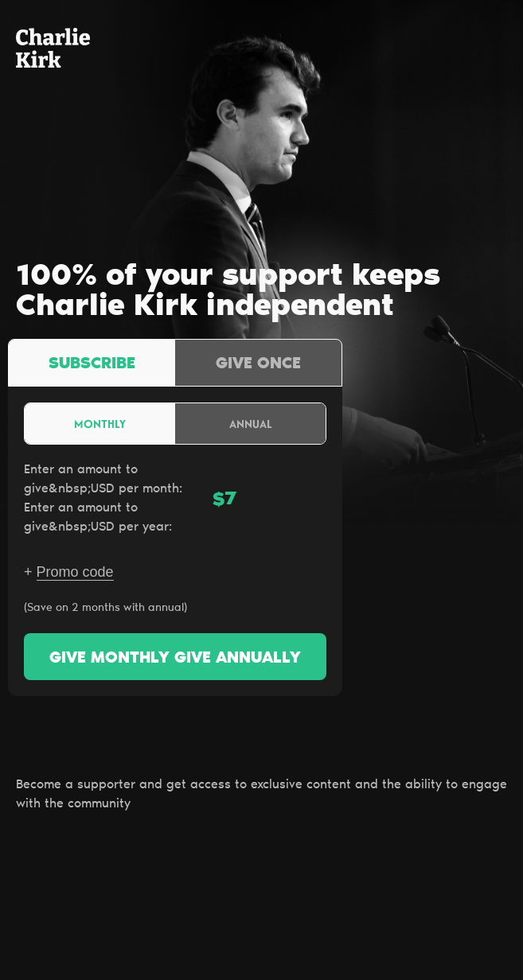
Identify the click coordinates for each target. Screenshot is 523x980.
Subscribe (92, 364)
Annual (251, 424)
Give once (258, 364)
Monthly (100, 424)
